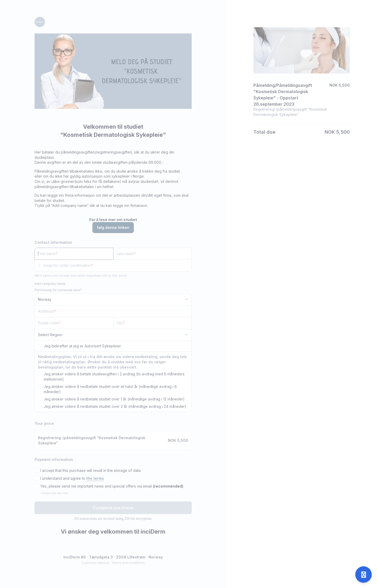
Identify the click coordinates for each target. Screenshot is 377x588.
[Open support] (364, 575)
